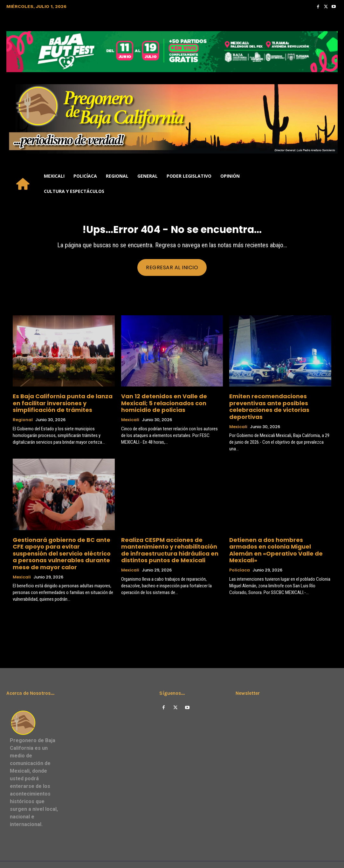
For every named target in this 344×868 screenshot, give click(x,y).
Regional (23, 419)
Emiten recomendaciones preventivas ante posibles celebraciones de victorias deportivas (278, 404)
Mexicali (130, 413)
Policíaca (240, 552)
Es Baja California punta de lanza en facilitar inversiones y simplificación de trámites (63, 404)
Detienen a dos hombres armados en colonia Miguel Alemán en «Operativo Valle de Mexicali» (277, 537)
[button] (330, 184)
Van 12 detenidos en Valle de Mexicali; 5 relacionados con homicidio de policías (171, 401)
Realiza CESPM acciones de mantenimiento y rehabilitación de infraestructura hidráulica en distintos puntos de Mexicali (171, 540)
